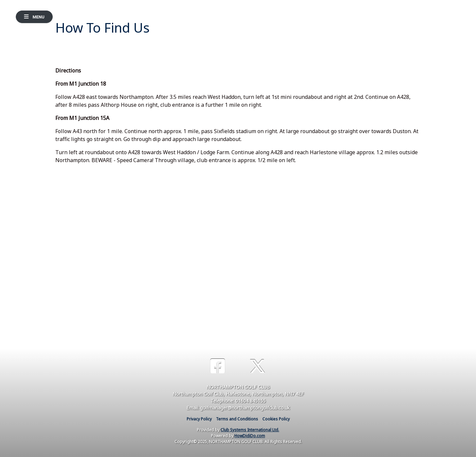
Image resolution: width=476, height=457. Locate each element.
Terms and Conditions (237, 419)
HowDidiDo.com (250, 436)
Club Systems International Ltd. (250, 430)
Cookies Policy (276, 419)
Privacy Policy (199, 419)
